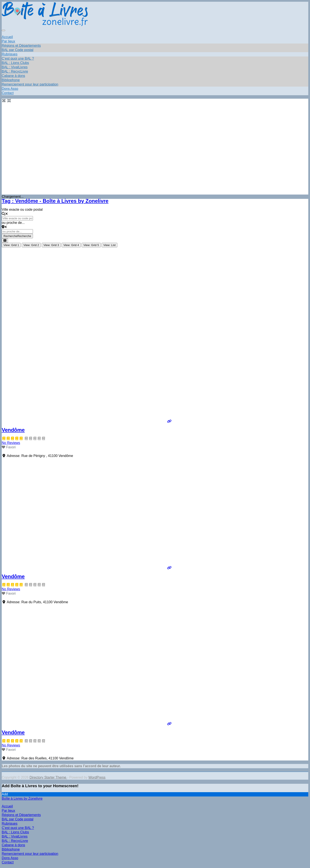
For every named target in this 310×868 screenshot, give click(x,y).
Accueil (7, 37)
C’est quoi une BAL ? (18, 58)
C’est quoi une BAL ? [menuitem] (18, 828)
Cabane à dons (13, 76)
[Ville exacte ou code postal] (17, 218)
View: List (109, 245)
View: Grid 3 (51, 245)
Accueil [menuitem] (7, 806)
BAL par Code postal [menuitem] (18, 819)
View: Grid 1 (11, 245)
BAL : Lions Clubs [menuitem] (15, 832)
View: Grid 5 (91, 245)
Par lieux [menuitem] (8, 811)
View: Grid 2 (31, 245)
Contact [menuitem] (8, 862)
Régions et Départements (21, 46)
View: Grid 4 (71, 245)
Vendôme (13, 430)
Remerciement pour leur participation (30, 84)
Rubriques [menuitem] (10, 824)
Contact (8, 93)
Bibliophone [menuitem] (11, 849)
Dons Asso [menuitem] (10, 858)
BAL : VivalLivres (15, 67)
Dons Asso (10, 89)
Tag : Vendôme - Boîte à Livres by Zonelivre (55, 201)
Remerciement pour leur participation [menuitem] (30, 854)
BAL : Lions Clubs (15, 63)
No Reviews (11, 443)
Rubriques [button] (10, 54)
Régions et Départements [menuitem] (21, 815)
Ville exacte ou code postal (22, 210)
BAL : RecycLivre (15, 71)
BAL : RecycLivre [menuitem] (15, 841)
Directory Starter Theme (48, 777)
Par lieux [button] (8, 41)
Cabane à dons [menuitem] (13, 845)
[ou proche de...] (17, 231)
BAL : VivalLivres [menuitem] (15, 836)
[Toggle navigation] (3, 30)
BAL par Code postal (18, 50)
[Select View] (5, 241)
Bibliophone (11, 80)
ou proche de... (13, 223)
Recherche (17, 236)
